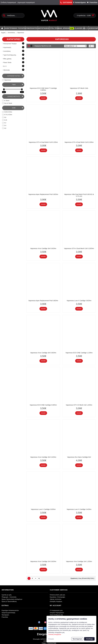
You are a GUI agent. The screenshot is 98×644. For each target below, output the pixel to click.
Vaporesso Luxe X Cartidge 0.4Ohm (79, 509)
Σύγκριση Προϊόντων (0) (43, 46)
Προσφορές (5, 615)
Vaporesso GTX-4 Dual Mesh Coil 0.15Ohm (79, 248)
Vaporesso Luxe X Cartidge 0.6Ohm (79, 301)
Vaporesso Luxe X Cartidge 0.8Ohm (43, 509)
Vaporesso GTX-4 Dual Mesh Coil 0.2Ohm (43, 142)
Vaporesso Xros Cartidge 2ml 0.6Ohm (43, 561)
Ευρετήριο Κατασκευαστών (10, 610)
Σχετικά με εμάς (7, 595)
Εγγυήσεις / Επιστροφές (57, 597)
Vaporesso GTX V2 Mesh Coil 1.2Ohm (79, 405)
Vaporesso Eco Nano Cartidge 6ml (79, 457)
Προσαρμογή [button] (77, 639)
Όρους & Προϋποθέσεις (9, 601)
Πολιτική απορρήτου (55, 634)
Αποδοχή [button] (89, 639)
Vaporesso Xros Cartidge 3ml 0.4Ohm (43, 457)
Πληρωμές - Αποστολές (9, 597)
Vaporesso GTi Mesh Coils (79, 88)
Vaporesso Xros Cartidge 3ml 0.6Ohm (43, 248)
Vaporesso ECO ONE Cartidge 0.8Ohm (43, 405)
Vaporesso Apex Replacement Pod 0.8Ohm (43, 301)
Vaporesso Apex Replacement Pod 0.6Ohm (43, 194)
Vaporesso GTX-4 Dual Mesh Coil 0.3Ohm (79, 142)
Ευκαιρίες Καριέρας (56, 601)
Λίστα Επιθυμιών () (56, 615)
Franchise (5, 617)
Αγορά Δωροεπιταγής (8, 613)
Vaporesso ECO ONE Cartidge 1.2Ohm (79, 353)
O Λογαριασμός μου (56, 610)
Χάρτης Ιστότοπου (56, 599)
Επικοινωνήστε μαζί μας (57, 595)
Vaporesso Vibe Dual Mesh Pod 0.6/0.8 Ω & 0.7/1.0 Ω (79, 195)
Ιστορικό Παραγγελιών (57, 613)
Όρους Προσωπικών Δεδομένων (12, 599)
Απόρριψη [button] (51, 639)
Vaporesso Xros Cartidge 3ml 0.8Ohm (43, 353)
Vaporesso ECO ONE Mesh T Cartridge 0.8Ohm (43, 89)
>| (39, 578)
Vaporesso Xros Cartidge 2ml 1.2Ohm (79, 561)
